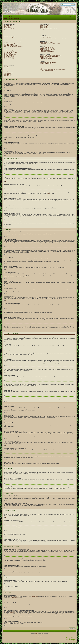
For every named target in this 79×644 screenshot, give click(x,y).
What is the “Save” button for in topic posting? (12, 61)
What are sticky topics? (8, 73)
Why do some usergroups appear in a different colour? (50, 31)
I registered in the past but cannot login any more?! (13, 31)
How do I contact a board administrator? (47, 70)
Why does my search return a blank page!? (48, 50)
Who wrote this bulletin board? (45, 67)
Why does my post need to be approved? (11, 62)
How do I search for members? (45, 51)
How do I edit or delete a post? (9, 51)
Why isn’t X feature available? (45, 68)
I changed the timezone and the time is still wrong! (12, 41)
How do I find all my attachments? (46, 63)
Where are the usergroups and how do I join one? (49, 29)
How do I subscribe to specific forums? (47, 58)
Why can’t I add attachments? (9, 58)
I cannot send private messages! (46, 37)
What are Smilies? (7, 69)
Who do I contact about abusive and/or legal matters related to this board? (53, 69)
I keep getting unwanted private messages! (48, 38)
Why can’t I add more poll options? (10, 54)
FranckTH (39, 635)
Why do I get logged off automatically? (10, 33)
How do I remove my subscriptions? (46, 59)
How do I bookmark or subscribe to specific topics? (49, 56)
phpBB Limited (35, 597)
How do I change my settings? (9, 38)
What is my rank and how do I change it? (11, 45)
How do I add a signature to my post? (10, 52)
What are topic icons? (8, 75)
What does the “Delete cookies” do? (10, 34)
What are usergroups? (44, 28)
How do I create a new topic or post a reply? (11, 50)
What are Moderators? (44, 27)
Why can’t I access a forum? (9, 57)
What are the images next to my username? (11, 43)
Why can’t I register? (7, 28)
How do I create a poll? (8, 53)
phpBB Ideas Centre (54, 604)
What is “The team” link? (44, 33)
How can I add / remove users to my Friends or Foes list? (50, 44)
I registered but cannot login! (9, 29)
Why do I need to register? (8, 25)
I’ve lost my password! (8, 32)
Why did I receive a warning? (9, 59)
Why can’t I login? (7, 30)
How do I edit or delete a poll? (9, 55)
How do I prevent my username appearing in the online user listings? (16, 39)
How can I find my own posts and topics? (47, 52)
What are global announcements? (10, 71)
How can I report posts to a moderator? (11, 60)
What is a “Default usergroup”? (45, 32)
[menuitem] (11, 16)
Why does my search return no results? (47, 48)
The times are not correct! (8, 40)
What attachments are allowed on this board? (48, 62)
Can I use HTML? (7, 68)
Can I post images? (7, 70)
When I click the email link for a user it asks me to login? (13, 46)
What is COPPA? (7, 27)
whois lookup (11, 613)
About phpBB (15, 598)
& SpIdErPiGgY (44, 635)
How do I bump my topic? (8, 63)
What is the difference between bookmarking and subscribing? (51, 55)
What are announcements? (9, 72)
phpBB (49, 193)
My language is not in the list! (9, 42)
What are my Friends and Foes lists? (47, 43)
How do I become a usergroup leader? (47, 30)
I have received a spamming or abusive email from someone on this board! (53, 39)
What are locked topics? (8, 74)
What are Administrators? (45, 25)
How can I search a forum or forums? (47, 47)
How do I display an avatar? (9, 44)
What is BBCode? (7, 67)
